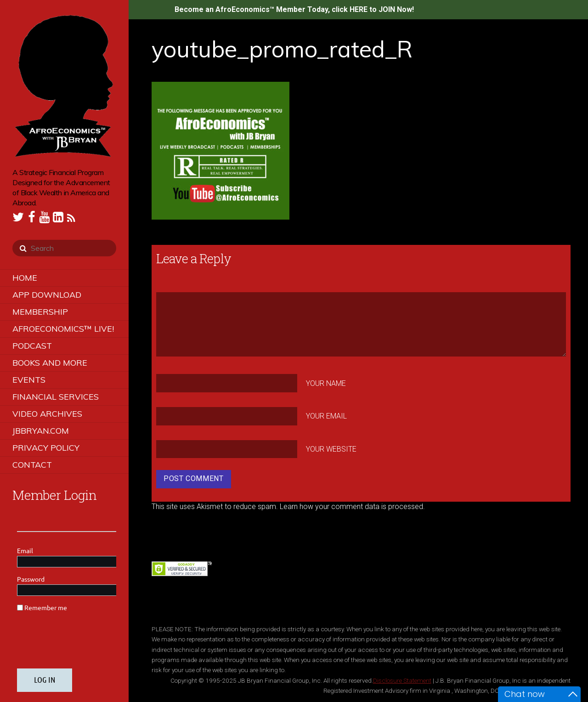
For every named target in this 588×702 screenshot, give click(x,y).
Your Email (326, 416)
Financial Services (56, 397)
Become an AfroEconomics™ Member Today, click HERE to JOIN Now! (294, 9)
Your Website (331, 449)
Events (29, 380)
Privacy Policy (46, 448)
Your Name (326, 383)
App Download (47, 295)
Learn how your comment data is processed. (352, 507)
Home (25, 278)
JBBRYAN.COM (41, 431)
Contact (32, 465)
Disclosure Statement (402, 680)
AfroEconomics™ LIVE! (63, 329)
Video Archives (47, 414)
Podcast (32, 346)
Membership (40, 312)
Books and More (50, 363)
